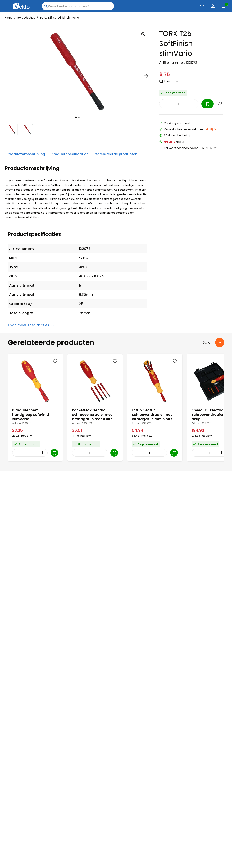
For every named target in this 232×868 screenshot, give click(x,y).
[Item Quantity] (179, 104)
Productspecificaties (70, 154)
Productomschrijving (26, 154)
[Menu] (7, 6)
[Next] (146, 76)
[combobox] (78, 6)
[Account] (213, 6)
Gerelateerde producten (116, 154)
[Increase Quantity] (193, 104)
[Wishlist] (220, 104)
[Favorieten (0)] (202, 6)
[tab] (76, 117)
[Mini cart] (224, 6)
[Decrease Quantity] (165, 104)
